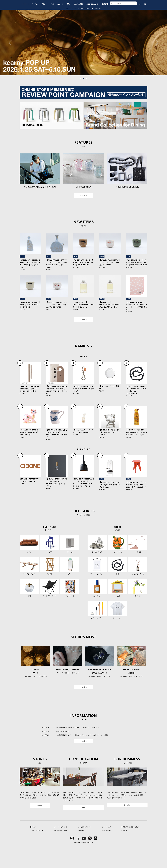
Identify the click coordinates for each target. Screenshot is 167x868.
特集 (64, 23)
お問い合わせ (106, 853)
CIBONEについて (110, 23)
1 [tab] (81, 95)
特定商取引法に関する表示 (130, 849)
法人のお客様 (94, 23)
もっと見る (83, 212)
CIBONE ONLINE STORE (83, 16)
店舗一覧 (40, 827)
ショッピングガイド (84, 849)
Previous (11, 59)
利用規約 (33, 849)
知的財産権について (61, 853)
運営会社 (124, 853)
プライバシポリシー (37, 853)
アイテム (43, 23)
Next (156, 59)
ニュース (73, 23)
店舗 (83, 23)
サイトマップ (106, 849)
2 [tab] (83, 95)
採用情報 (124, 23)
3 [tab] (86, 95)
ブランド (54, 23)
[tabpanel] (83, 59)
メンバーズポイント (61, 849)
